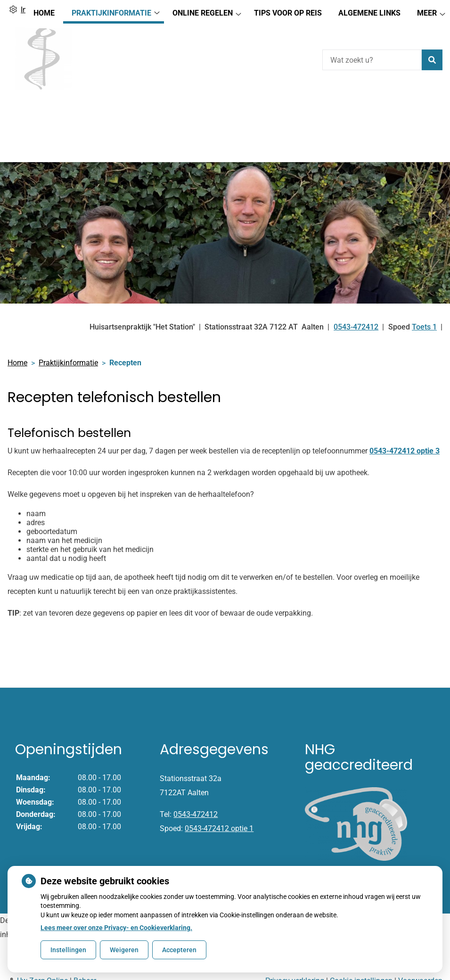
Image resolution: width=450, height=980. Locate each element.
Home (44, 114)
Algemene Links (369, 114)
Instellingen (68, 950)
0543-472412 (196, 782)
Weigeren (124, 950)
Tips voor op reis (288, 114)
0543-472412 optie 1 (219, 796)
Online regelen (203, 114)
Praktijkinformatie (111, 114)
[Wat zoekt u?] (372, 60)
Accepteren (179, 950)
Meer (427, 114)
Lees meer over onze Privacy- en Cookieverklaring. (116, 928)
